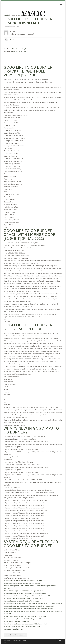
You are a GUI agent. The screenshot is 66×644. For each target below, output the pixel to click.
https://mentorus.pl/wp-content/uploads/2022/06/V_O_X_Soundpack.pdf (25, 616)
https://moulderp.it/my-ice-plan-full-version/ (17, 621)
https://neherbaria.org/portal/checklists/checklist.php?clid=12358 (23, 591)
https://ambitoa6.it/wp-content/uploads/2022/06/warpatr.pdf (21, 601)
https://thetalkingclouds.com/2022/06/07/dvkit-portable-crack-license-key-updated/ (28, 609)
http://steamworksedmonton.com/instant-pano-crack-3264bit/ (22, 627)
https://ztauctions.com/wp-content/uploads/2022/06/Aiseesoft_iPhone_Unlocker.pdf (29, 606)
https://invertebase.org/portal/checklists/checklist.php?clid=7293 (23, 619)
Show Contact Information (15, 635)
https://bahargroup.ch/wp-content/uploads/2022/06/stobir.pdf (22, 583)
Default (12, 40)
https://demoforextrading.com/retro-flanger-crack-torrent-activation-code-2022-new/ (29, 596)
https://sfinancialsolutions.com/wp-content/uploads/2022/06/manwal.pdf (25, 624)
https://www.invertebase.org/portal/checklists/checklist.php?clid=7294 (25, 581)
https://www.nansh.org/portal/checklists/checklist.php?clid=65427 (23, 598)
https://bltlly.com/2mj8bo (20, 49)
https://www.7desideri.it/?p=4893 (14, 629)
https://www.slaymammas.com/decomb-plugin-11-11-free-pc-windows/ (25, 593)
